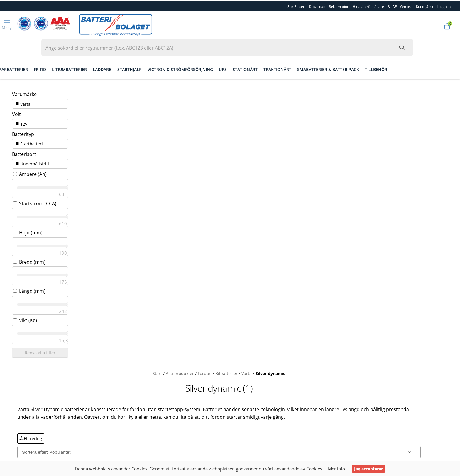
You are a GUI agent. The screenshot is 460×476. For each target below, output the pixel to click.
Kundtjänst (425, 5)
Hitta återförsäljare (368, 5)
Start (204, 79)
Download (317, 5)
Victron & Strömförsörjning (236, 51)
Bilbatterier (273, 79)
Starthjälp (185, 51)
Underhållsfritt (28, 131)
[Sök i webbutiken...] (420, 26)
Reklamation (339, 5)
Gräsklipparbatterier (60, 51)
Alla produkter (226, 79)
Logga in (18, 430)
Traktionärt (333, 51)
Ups (279, 51)
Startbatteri (25, 113)
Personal (18, 385)
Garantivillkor (23, 411)
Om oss (406, 5)
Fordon (21, 51)
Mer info (338, 469)
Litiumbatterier (125, 51)
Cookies (18, 418)
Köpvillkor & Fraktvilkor (33, 405)
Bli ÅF (392, 5)
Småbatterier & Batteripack (384, 51)
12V (17, 96)
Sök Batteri (296, 5)
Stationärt (301, 51)
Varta (19, 78)
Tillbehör (432, 51)
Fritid (96, 51)
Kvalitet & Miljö (25, 392)
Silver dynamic (317, 79)
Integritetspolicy (26, 424)
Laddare (158, 51)
